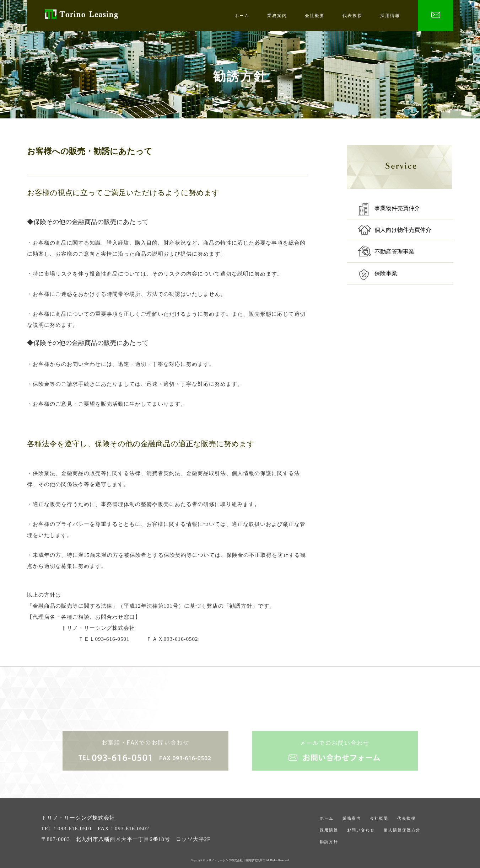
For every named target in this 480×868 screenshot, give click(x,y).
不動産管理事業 (394, 252)
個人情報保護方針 (402, 830)
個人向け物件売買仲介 (403, 230)
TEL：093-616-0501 (67, 829)
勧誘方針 (329, 842)
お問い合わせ (361, 830)
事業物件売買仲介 (397, 208)
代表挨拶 (352, 16)
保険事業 (386, 273)
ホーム (242, 16)
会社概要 (315, 16)
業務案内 (277, 16)
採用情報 (390, 16)
